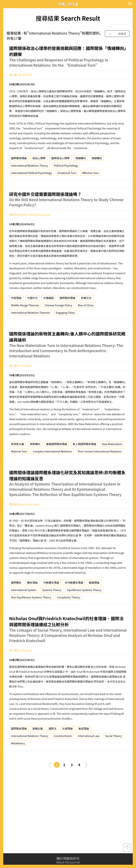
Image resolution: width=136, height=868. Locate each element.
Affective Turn (91, 174)
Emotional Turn (67, 174)
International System (24, 606)
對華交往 (86, 314)
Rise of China (86, 321)
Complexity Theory (68, 613)
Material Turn (19, 467)
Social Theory (113, 752)
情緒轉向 (81, 159)
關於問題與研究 (68, 860)
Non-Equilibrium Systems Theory (31, 613)
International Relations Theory (30, 167)
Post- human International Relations (100, 467)
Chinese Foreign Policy (58, 321)
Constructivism (63, 752)
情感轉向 (97, 159)
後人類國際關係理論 (84, 459)
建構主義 (38, 744)
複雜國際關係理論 (56, 459)
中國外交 (32, 314)
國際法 (53, 744)
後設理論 (84, 744)
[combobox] (117, 34)
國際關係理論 (19, 159)
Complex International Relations (52, 467)
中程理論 (16, 314)
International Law (89, 752)
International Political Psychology (31, 174)
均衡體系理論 (51, 598)
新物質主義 (18, 459)
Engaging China (65, 328)
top (127, 849)
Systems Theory (52, 606)
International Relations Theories (31, 328)
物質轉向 (35, 459)
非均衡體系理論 (74, 598)
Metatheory (18, 759)
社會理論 (67, 744)
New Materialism (112, 459)
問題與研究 (68, 4)
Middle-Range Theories (25, 321)
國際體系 (16, 598)
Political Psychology (66, 167)
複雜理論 (94, 598)
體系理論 (32, 598)
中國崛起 (49, 314)
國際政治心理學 (60, 159)
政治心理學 (39, 159)
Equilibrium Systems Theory (84, 606)
